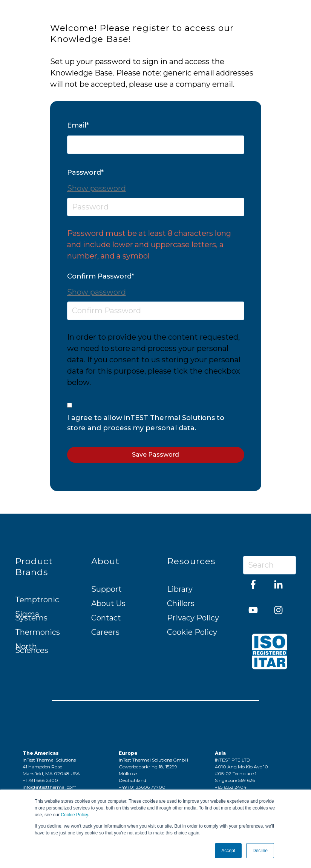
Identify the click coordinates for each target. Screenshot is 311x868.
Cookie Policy (74, 815)
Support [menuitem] (106, 589)
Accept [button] (228, 851)
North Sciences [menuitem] (32, 648)
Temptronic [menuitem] (37, 600)
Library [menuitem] (180, 589)
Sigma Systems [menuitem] (31, 616)
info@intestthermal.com (50, 787)
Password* (85, 172)
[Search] (270, 565)
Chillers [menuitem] (181, 603)
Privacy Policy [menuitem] (193, 618)
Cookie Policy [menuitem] (192, 632)
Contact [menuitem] (106, 618)
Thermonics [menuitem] (38, 632)
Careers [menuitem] (105, 632)
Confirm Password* (101, 276)
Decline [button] (260, 851)
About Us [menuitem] (108, 603)
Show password (97, 188)
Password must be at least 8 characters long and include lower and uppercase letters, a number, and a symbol (149, 245)
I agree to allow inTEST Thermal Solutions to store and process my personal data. (146, 423)
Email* (78, 125)
